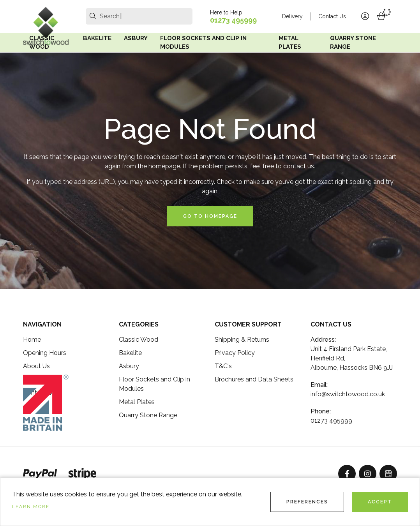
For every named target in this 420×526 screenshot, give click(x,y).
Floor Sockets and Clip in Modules (203, 43)
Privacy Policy (235, 353)
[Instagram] (368, 474)
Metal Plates (290, 43)
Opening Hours (45, 353)
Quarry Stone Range (353, 43)
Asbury (136, 38)
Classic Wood (42, 43)
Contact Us (332, 16)
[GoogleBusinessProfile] (388, 474)
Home (32, 340)
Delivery (292, 16)
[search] (93, 16)
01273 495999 (233, 20)
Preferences (307, 502)
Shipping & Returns (242, 340)
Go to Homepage (210, 216)
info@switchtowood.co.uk (348, 394)
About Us (36, 366)
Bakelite (97, 38)
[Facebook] (347, 474)
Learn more (31, 507)
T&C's (223, 366)
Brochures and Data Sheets (254, 379)
